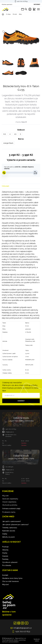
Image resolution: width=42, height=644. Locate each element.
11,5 (4, 134)
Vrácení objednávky (9, 502)
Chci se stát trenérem (11, 581)
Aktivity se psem (9, 537)
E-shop (8, 14)
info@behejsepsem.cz (23, 628)
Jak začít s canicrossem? (12, 521)
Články (5, 534)
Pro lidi (15, 14)
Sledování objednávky (10, 499)
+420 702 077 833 (22, 1)
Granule (5, 556)
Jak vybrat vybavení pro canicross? (15, 525)
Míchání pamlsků (7, 4)
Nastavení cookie (37, 640)
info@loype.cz (10, 432)
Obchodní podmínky (10, 505)
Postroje (5, 547)
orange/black (8, 143)
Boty (20, 14)
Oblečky (5, 550)
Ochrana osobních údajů (11, 509)
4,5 (15, 134)
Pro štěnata (7, 565)
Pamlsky (5, 559)
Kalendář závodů (9, 531)
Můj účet (5, 496)
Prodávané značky (9, 512)
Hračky (5, 553)
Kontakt (5, 575)
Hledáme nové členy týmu (12, 578)
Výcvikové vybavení (10, 562)
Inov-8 (24, 122)
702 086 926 (9, 467)
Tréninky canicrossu (10, 528)
